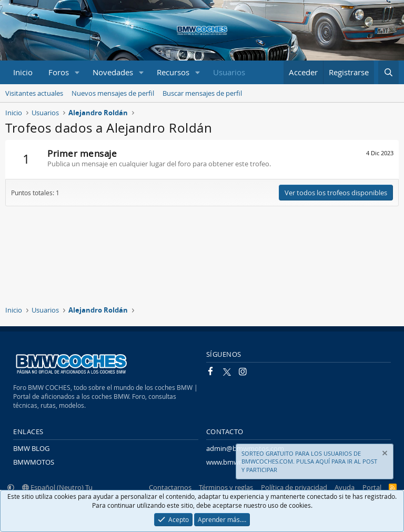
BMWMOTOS (34, 462)
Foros (59, 72)
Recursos (173, 72)
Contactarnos (170, 487)
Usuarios (229, 72)
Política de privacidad (294, 487)
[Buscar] (388, 72)
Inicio (23, 72)
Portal (372, 487)
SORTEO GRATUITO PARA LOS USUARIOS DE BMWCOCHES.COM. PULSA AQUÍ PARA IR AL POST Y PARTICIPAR (309, 461)
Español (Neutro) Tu (57, 487)
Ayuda (345, 487)
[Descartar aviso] (384, 454)
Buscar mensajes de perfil (202, 93)
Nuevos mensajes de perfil (113, 93)
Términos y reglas (226, 487)
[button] (77, 72)
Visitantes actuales (34, 93)
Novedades (113, 72)
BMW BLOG (31, 448)
